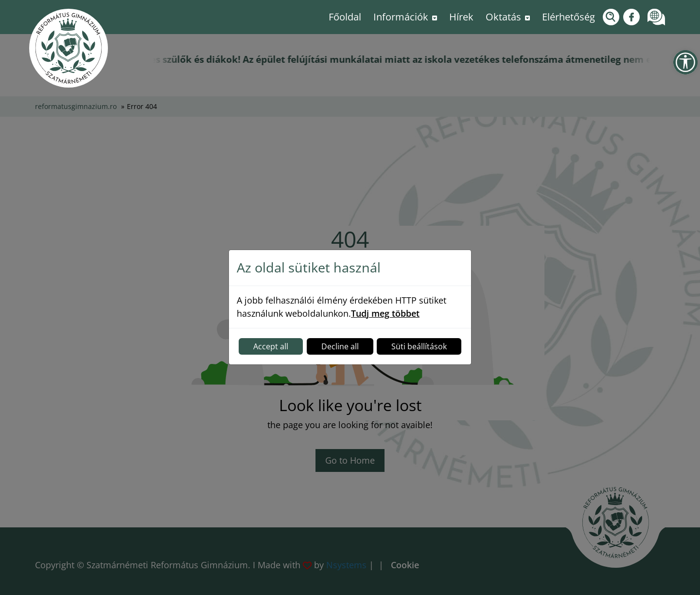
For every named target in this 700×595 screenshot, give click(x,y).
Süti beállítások (419, 346)
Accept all (271, 346)
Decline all (340, 346)
